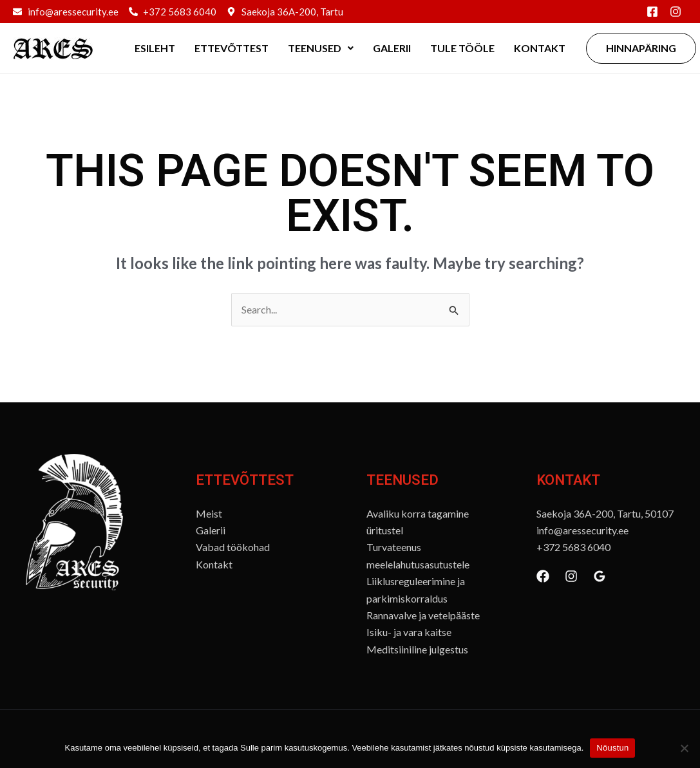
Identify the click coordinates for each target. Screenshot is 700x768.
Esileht (155, 48)
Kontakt (540, 48)
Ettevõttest (232, 48)
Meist (209, 513)
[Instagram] (571, 576)
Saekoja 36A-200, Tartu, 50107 (605, 513)
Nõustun (612, 748)
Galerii (392, 48)
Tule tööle (462, 48)
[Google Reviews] (600, 576)
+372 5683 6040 (573, 547)
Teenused (321, 48)
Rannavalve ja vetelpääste (423, 615)
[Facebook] (543, 576)
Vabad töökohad (233, 547)
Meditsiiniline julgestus (417, 649)
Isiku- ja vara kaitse (409, 632)
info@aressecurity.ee (582, 530)
